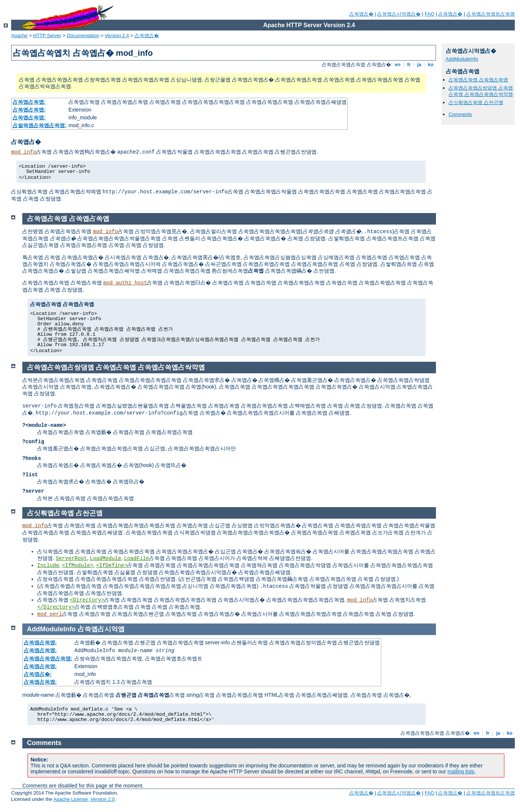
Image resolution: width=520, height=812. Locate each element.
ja (419, 65)
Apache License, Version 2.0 (84, 799)
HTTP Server (47, 36)
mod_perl (50, 614)
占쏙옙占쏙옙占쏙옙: (48, 658)
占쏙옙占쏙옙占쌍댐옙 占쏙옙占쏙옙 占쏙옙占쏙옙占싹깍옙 (481, 91)
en (398, 65)
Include (48, 565)
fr (409, 65)
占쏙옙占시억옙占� (399, 14)
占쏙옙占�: (38, 674)
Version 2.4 (117, 36)
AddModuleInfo (462, 59)
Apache (19, 36)
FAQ (430, 14)
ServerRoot (71, 558)
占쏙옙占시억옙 (101, 629)
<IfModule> (78, 565)
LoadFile (136, 558)
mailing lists (461, 771)
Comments (460, 114)
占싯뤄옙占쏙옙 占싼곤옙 (476, 102)
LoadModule (106, 558)
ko (431, 65)
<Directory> (87, 600)
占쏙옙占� (361, 14)
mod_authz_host (125, 283)
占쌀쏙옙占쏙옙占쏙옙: (40, 125)
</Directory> (56, 607)
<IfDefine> (112, 565)
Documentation (83, 36)
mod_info (24, 152)
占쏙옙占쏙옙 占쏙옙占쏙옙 (478, 80)
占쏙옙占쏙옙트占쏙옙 (491, 14)
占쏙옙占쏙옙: (29, 102)
